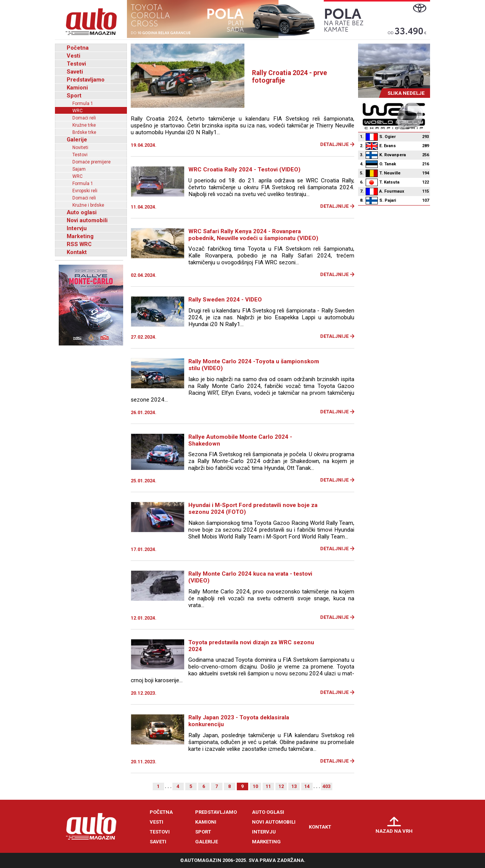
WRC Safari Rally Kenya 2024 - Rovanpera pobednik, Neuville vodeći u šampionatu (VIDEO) (253, 235)
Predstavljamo (86, 80)
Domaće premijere (92, 162)
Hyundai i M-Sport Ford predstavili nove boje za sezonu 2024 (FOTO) (253, 509)
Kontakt (77, 252)
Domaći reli (84, 118)
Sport (74, 96)
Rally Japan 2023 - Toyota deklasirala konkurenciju (239, 721)
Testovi (76, 64)
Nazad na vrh (394, 831)
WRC (77, 111)
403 (326, 786)
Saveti (75, 72)
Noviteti (80, 148)
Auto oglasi (82, 212)
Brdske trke (84, 132)
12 (281, 786)
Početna (78, 48)
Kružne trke (84, 125)
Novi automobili (87, 220)
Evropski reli (85, 191)
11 (268, 786)
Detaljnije (334, 144)
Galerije (77, 140)
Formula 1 (83, 104)
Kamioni (77, 88)
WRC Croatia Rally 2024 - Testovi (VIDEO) (244, 170)
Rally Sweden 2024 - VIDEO (225, 300)
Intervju (77, 228)
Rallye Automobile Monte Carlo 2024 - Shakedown (240, 440)
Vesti (74, 56)
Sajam (79, 169)
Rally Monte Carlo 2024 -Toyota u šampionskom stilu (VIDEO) (254, 365)
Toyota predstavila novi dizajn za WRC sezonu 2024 (251, 646)
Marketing (80, 236)
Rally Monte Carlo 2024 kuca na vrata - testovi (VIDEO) (250, 577)
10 (255, 786)
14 (307, 786)
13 (294, 786)
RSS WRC (79, 244)
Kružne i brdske (88, 205)
